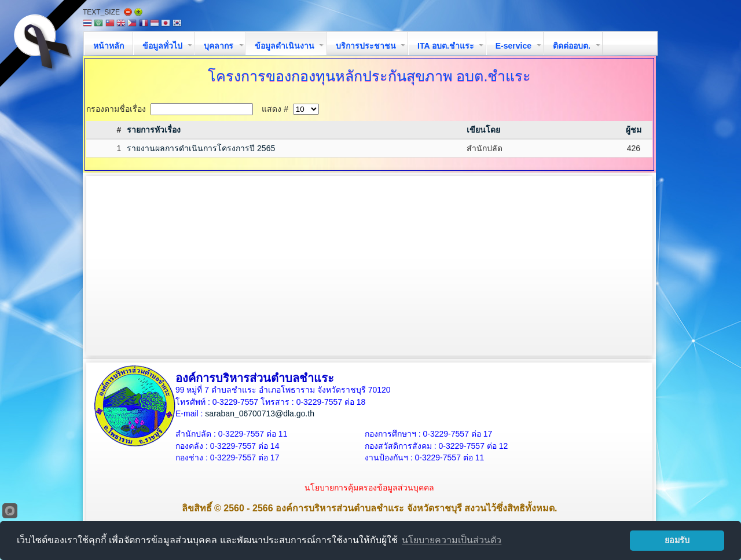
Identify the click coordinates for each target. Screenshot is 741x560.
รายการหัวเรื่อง (154, 130)
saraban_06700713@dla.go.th (260, 413)
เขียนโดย (483, 130)
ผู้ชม (634, 130)
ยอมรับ (677, 540)
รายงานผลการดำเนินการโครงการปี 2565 (201, 148)
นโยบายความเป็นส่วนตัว (452, 540)
